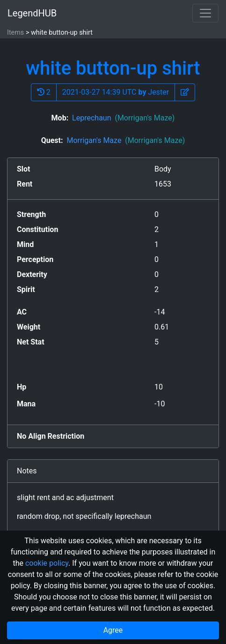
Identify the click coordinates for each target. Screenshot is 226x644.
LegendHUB (32, 13)
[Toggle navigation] (205, 13)
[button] (185, 92)
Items (15, 33)
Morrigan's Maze (126, 140)
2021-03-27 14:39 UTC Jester (116, 92)
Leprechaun (123, 118)
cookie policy (47, 563)
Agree (113, 630)
